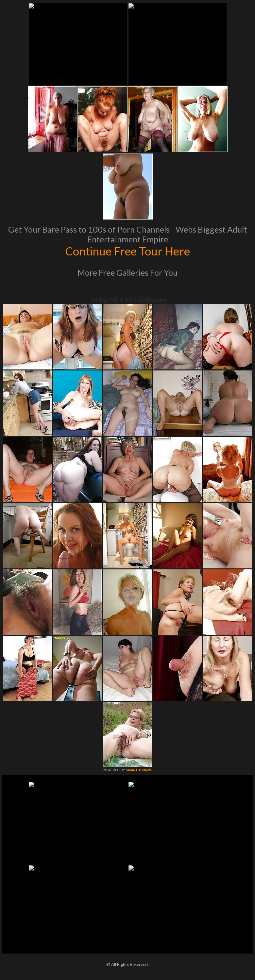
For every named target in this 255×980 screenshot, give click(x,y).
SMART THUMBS (139, 770)
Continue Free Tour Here (127, 251)
